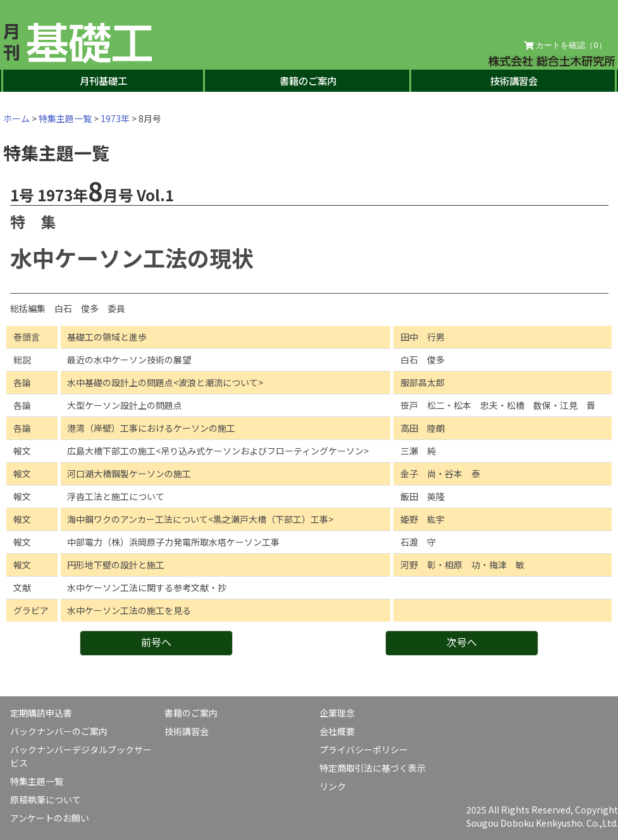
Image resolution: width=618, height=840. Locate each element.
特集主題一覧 (65, 118)
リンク (333, 786)
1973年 (115, 118)
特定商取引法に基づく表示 (373, 768)
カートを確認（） (565, 46)
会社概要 (337, 731)
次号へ (462, 642)
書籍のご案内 (308, 80)
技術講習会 (514, 80)
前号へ (156, 642)
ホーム (16, 118)
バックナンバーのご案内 (59, 731)
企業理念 (337, 713)
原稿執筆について (46, 799)
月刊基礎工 (103, 80)
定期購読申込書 (41, 713)
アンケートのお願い (50, 818)
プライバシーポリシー (364, 749)
